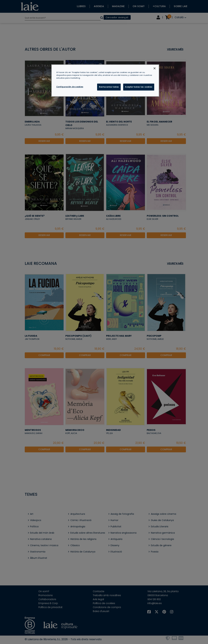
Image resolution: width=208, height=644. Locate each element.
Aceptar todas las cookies (139, 87)
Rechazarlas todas (109, 87)
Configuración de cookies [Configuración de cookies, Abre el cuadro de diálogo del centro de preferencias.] (70, 87)
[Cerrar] (155, 68)
